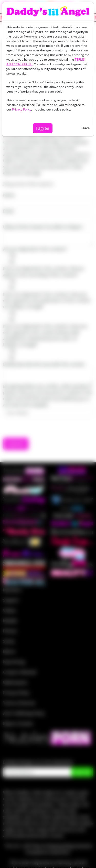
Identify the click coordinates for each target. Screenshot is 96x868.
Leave (85, 128)
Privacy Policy (22, 109)
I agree (43, 128)
